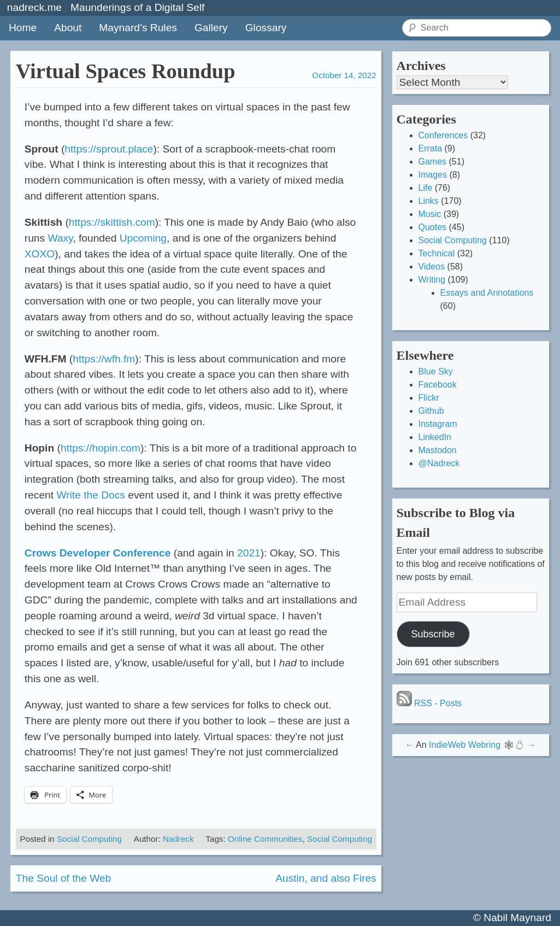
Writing (432, 280)
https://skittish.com (112, 222)
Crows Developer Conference (98, 553)
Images (433, 175)
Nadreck (178, 839)
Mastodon (438, 450)
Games (433, 162)
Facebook (438, 385)
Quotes (433, 227)
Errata (431, 148)
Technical (437, 253)
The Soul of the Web (64, 878)
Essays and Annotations (487, 293)
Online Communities (265, 839)
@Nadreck (439, 463)
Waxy (60, 238)
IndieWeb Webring (465, 745)
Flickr (429, 398)
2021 (249, 553)
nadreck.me (34, 7)
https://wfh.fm (104, 359)
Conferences (443, 135)
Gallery (211, 28)
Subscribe (433, 634)
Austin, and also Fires (326, 878)
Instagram (438, 424)
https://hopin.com (101, 448)
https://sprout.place (109, 149)
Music (430, 214)
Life (426, 188)
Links (429, 201)
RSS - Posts (429, 703)
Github (431, 411)
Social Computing (89, 839)
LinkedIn (435, 437)
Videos (432, 266)
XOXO (40, 254)
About (68, 28)
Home (23, 28)
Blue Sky (436, 371)
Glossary (266, 28)
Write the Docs (90, 495)
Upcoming (143, 238)
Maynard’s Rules (138, 28)
